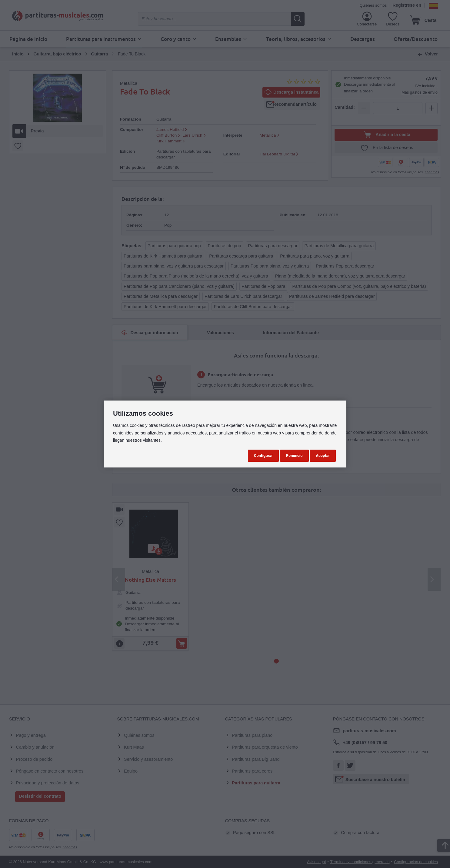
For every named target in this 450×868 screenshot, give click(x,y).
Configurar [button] (263, 456)
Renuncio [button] (294, 456)
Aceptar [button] (323, 456)
